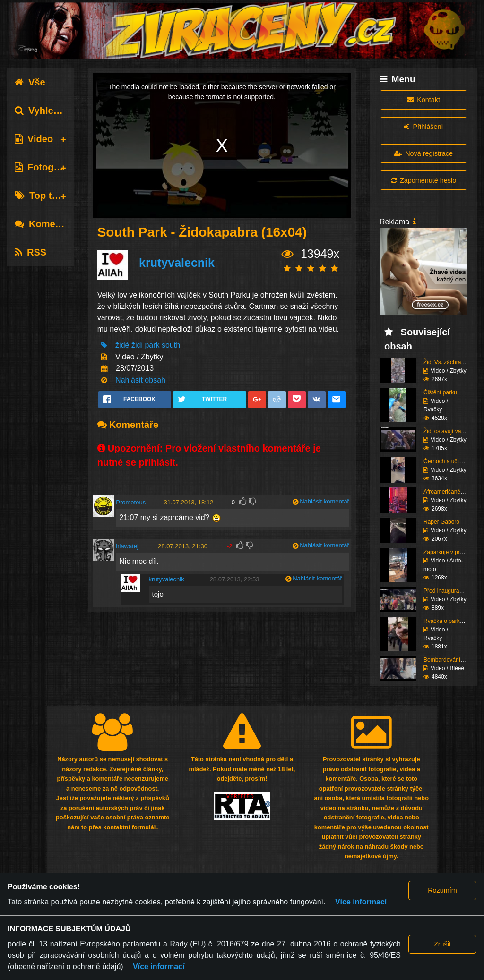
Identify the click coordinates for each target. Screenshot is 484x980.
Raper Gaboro (441, 522)
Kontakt (423, 100)
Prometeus (131, 502)
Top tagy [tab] (41, 196)
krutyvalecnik (177, 263)
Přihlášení (423, 127)
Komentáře (46, 224)
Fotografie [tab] (44, 167)
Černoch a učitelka (447, 461)
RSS (30, 252)
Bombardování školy (449, 660)
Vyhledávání (49, 111)
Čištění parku (440, 392)
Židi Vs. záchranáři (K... (453, 362)
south (171, 345)
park (152, 345)
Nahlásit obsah (140, 380)
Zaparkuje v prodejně (450, 552)
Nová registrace (423, 153)
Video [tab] (34, 139)
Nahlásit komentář (324, 501)
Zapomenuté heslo (423, 180)
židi (137, 345)
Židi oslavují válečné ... (452, 431)
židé (122, 345)
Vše (30, 82)
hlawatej (127, 546)
